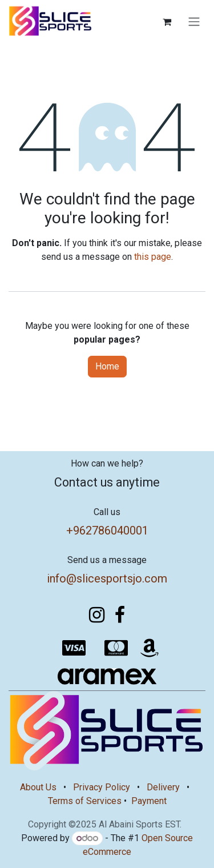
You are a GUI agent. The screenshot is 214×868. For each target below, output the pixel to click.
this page (153, 257)
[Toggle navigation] (194, 22)
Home (107, 366)
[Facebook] (120, 615)
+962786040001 (107, 531)
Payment (149, 801)
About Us (38, 787)
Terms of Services (85, 801)
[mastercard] (116, 648)
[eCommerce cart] (167, 22)
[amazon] (150, 648)
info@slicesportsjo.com (107, 578)
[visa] (74, 648)
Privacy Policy (102, 787)
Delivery (163, 787)
